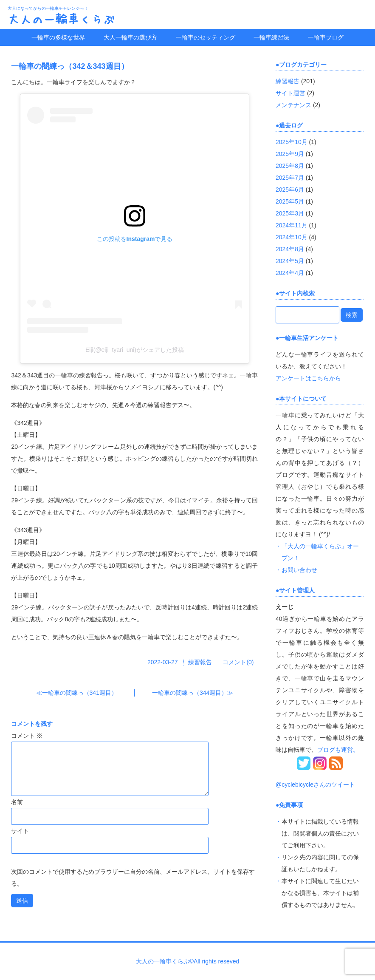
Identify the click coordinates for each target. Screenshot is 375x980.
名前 (17, 802)
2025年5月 (290, 201)
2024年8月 (290, 249)
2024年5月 (290, 261)
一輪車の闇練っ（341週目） (80, 693)
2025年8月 (290, 166)
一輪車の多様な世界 (58, 37)
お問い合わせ (299, 570)
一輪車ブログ (326, 37)
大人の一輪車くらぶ (61, 19)
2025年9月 (290, 154)
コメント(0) (238, 662)
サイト (20, 831)
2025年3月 (290, 213)
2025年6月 (290, 190)
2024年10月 (292, 237)
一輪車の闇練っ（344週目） (190, 693)
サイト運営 (290, 93)
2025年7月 (290, 178)
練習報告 (200, 662)
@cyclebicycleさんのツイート (315, 785)
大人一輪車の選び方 (130, 37)
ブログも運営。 (338, 750)
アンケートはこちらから (308, 378)
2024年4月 (290, 273)
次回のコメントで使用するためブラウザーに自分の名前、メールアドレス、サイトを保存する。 (133, 878)
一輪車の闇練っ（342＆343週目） (70, 66)
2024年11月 (292, 225)
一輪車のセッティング (206, 37)
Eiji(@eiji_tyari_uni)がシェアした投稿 (135, 350)
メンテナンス (293, 105)
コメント (27, 736)
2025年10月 (292, 142)
